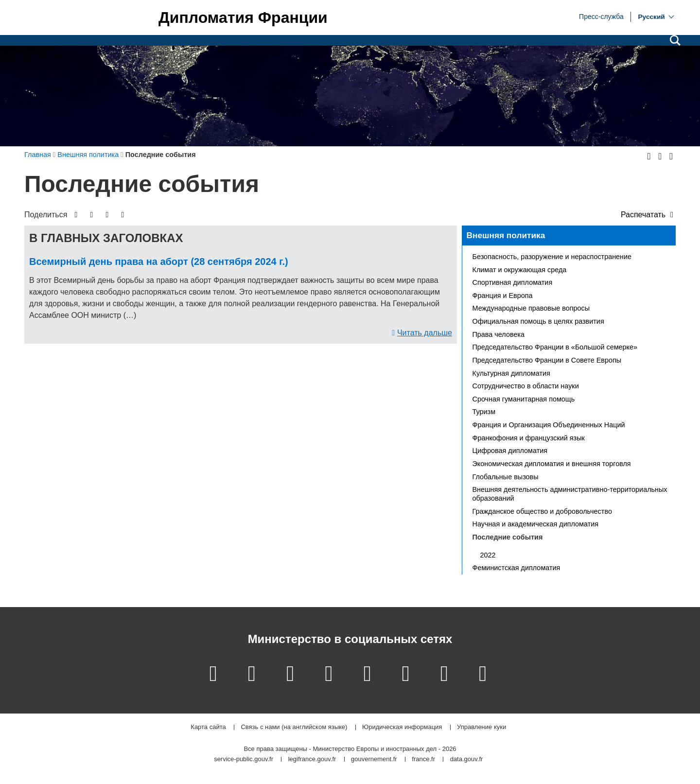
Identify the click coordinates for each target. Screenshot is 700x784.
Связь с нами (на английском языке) (294, 727)
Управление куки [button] (481, 727)
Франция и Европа (503, 296)
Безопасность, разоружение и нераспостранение (552, 257)
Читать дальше (425, 333)
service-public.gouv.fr (244, 759)
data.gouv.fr (467, 759)
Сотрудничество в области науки (526, 386)
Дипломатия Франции (243, 17)
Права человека (499, 334)
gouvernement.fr (374, 759)
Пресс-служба (601, 16)
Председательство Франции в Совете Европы (547, 360)
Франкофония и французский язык (529, 438)
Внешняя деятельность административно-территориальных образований (570, 494)
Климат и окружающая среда (520, 270)
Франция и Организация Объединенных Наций (549, 425)
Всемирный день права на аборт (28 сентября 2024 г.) (159, 261)
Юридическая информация (402, 727)
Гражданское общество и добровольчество (542, 511)
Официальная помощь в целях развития (538, 321)
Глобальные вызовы (506, 477)
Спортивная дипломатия (513, 282)
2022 (488, 555)
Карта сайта (208, 727)
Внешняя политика (506, 235)
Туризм (484, 412)
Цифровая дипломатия (510, 451)
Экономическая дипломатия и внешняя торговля (552, 464)
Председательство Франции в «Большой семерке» (555, 347)
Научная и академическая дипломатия (536, 524)
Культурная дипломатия (511, 373)
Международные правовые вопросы (531, 308)
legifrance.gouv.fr (312, 759)
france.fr (423, 759)
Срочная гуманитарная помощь (524, 399)
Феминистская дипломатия (516, 568)
